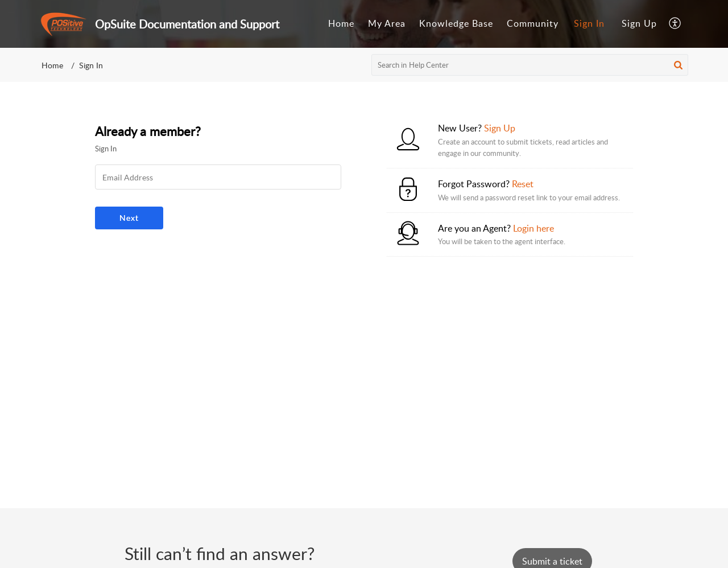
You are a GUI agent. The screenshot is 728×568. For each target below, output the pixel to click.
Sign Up (639, 23)
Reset (523, 184)
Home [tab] (341, 23)
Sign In (589, 23)
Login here (533, 228)
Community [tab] (533, 23)
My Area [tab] (387, 23)
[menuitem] (589, 24)
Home (52, 65)
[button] (678, 65)
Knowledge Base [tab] (456, 23)
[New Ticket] (552, 561)
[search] (530, 65)
